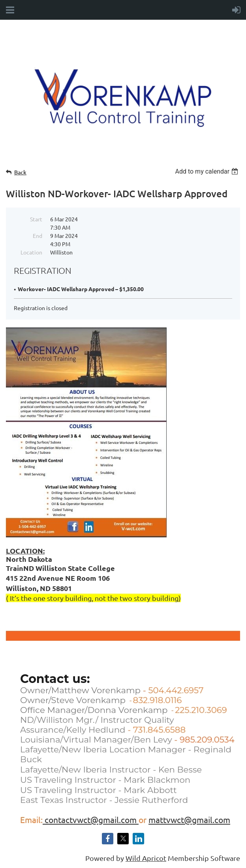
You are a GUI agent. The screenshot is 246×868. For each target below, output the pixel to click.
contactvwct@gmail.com (91, 819)
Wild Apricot (146, 858)
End (38, 236)
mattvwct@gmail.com (189, 819)
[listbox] (208, 171)
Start (36, 219)
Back (20, 172)
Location (31, 252)
